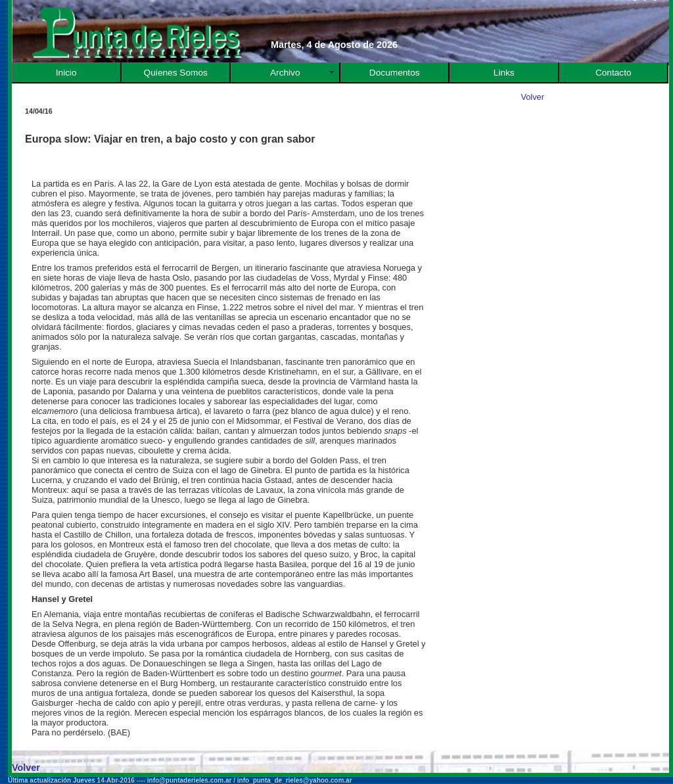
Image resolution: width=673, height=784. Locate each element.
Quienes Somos (176, 73)
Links (504, 73)
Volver (532, 97)
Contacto (614, 73)
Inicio (66, 73)
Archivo (285, 73)
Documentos (395, 73)
